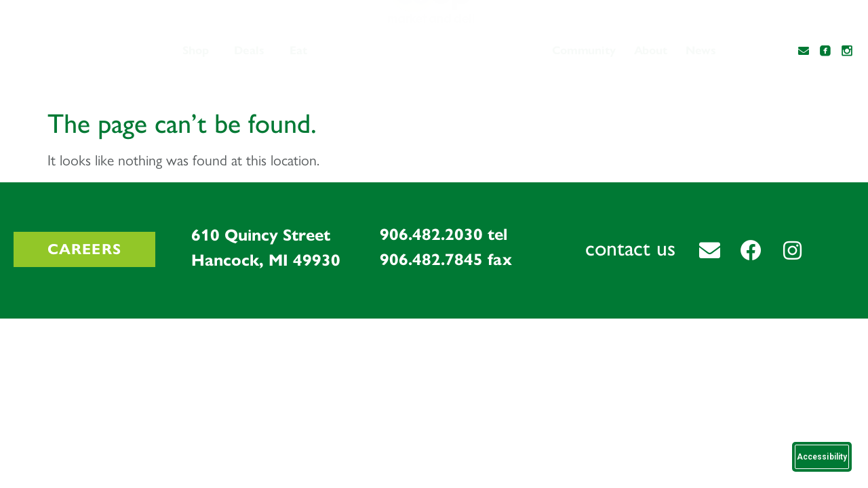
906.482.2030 (431, 235)
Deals (249, 50)
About (651, 50)
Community (584, 50)
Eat (298, 50)
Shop (196, 50)
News (701, 50)
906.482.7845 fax (446, 260)
